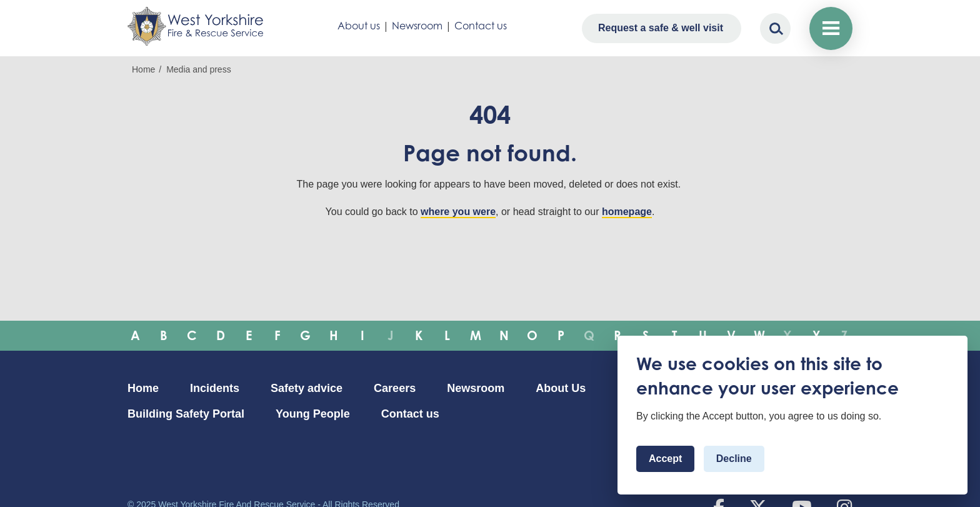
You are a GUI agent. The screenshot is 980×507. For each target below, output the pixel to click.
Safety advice (307, 388)
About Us (561, 388)
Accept (665, 459)
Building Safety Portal (186, 414)
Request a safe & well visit (661, 28)
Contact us (481, 26)
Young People (313, 414)
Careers (395, 388)
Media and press (199, 69)
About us (359, 26)
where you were (458, 212)
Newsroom (417, 26)
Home (143, 69)
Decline (734, 459)
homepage (627, 212)
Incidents (215, 388)
